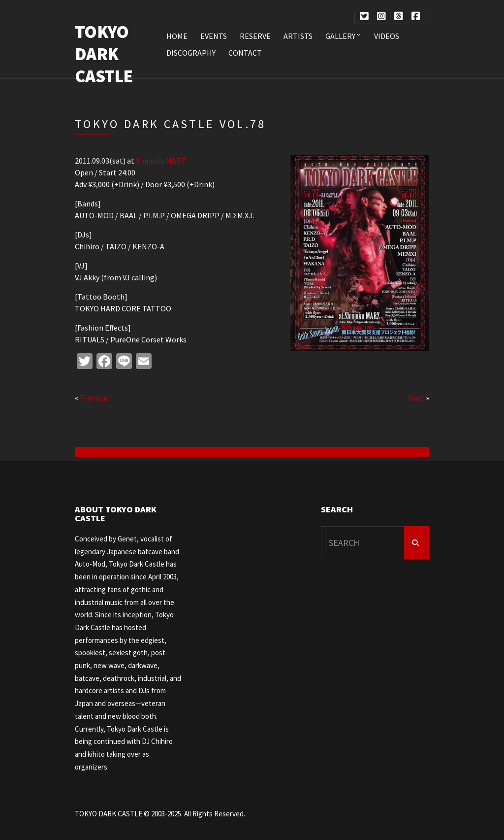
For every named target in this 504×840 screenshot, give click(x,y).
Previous (94, 398)
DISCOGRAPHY (191, 53)
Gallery (340, 36)
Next (416, 398)
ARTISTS (298, 36)
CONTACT (245, 53)
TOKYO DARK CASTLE (104, 54)
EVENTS (214, 36)
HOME (177, 36)
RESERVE (255, 36)
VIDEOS (387, 36)
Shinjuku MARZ (161, 161)
